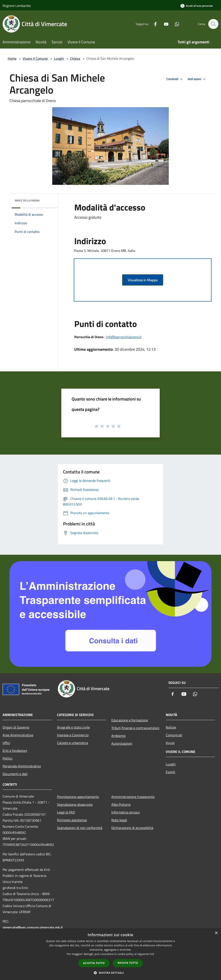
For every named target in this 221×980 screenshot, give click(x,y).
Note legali (119, 820)
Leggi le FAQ (66, 812)
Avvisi (170, 743)
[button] (110, 973)
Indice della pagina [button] (27, 200)
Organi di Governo (16, 727)
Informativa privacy (126, 812)
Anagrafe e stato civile (73, 727)
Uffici (6, 743)
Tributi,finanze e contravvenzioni (135, 728)
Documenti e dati (15, 774)
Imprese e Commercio (73, 735)
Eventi (170, 772)
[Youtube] (164, 24)
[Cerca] (213, 24)
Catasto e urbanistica (73, 743)
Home (12, 58)
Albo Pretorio (121, 804)
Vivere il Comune (36, 58)
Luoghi (59, 58)
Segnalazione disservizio (75, 804)
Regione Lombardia (17, 6)
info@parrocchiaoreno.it (124, 337)
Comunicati (174, 735)
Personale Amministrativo (22, 766)
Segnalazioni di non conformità (80, 828)
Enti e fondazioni (15, 751)
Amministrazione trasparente (133, 797)
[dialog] (110, 954)
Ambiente (118, 736)
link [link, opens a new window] (152, 954)
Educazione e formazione (130, 720)
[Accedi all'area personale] (197, 6)
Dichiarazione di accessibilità (132, 828)
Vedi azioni (197, 79)
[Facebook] (153, 24)
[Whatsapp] (175, 24)
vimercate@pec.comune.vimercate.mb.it (33, 927)
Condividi (175, 79)
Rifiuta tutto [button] (128, 963)
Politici (8, 758)
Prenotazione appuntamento (78, 797)
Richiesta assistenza (72, 820)
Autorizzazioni (122, 743)
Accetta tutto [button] (94, 963)
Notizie (171, 727)
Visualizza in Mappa (143, 280)
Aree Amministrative (18, 735)
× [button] (216, 933)
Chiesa (75, 58)
